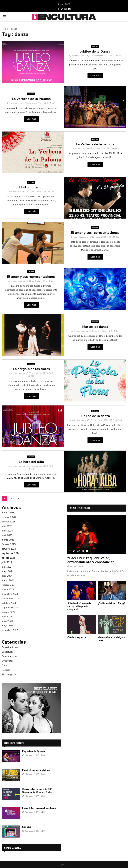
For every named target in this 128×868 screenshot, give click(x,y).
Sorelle (27, 827)
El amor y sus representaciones (95, 233)
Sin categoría (9, 674)
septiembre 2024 (11, 553)
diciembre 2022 (10, 630)
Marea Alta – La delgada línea (112, 639)
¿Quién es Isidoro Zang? (111, 603)
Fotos (5, 665)
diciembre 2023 (10, 594)
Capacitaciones (10, 647)
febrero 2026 (9, 517)
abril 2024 (7, 576)
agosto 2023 (8, 612)
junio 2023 (7, 621)
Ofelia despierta (77, 637)
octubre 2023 (9, 603)
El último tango (31, 187)
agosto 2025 (8, 522)
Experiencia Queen (33, 751)
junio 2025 (7, 531)
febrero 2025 (9, 544)
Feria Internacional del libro (39, 808)
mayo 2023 (7, 626)
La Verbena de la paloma (95, 144)
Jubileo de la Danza (95, 51)
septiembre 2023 (11, 608)
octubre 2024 (9, 549)
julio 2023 (7, 617)
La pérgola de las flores (31, 369)
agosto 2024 (8, 558)
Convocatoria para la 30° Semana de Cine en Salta (37, 791)
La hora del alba (31, 462)
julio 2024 (7, 562)
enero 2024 (8, 589)
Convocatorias (9, 656)
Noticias (95, 47)
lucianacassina (79, 56)
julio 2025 (7, 526)
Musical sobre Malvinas (36, 770)
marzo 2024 (8, 580)
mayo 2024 (7, 571)
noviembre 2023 (10, 598)
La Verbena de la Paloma (31, 99)
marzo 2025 (8, 540)
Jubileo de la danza (95, 416)
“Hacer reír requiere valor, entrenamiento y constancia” (91, 560)
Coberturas (8, 652)
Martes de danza (95, 327)
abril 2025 (7, 535)
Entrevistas (8, 661)
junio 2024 (7, 567)
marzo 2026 (8, 513)
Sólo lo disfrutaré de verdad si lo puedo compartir (79, 606)
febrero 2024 (9, 585)
